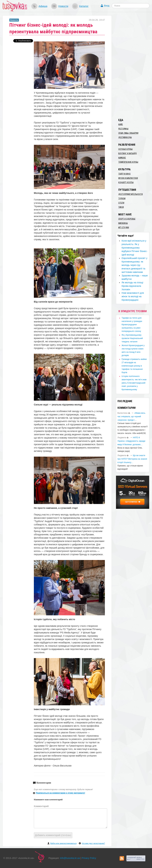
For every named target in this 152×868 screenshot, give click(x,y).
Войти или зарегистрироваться (63, 843)
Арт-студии (124, 227)
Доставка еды (125, 137)
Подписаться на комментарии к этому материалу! (60, 793)
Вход (107, 6)
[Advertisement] (134, 65)
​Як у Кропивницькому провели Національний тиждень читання (132, 338)
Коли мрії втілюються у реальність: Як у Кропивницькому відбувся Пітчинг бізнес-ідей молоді (134, 248)
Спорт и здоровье (127, 219)
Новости (63, 6)
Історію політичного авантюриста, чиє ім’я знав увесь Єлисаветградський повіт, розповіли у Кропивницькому (134, 383)
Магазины (123, 223)
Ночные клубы (125, 149)
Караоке (122, 158)
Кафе (121, 124)
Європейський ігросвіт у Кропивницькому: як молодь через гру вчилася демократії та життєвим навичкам (134, 265)
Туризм (122, 198)
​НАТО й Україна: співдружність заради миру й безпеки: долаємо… (131, 441)
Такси (121, 207)
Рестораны (123, 129)
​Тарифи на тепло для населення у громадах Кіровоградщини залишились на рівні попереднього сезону (132, 325)
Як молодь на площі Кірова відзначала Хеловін (132, 286)
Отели (121, 203)
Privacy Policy (89, 858)
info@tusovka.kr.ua (70, 858)
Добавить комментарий (53, 835)
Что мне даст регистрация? (93, 843)
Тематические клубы (128, 162)
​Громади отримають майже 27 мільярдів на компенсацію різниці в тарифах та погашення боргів (134, 366)
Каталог (84, 6)
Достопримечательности (131, 194)
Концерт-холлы (126, 182)
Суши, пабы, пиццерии (128, 133)
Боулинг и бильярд (127, 153)
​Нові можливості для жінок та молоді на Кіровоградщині (133, 296)
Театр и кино (124, 174)
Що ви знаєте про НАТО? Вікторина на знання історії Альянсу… (132, 459)
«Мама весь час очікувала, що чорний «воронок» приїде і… (131, 417)
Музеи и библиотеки (128, 178)
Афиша (43, 6)
